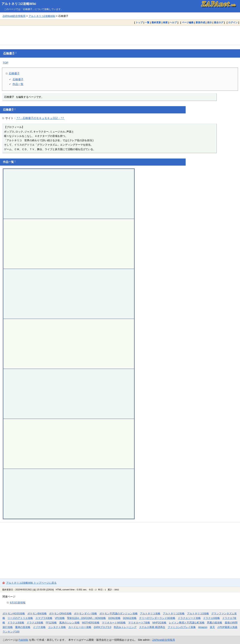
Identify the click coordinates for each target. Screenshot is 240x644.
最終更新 (156, 22)
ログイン (233, 22)
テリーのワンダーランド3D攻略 (157, 618)
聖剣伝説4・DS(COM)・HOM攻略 (86, 618)
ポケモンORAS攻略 (60, 613)
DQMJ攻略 (114, 618)
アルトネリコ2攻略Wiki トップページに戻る (31, 583)
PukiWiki (23, 640)
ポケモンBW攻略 (37, 613)
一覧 (147, 22)
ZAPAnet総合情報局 (14, 16)
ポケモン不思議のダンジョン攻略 (119, 613)
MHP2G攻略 (159, 623)
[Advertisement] (120, 35)
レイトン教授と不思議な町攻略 (187, 623)
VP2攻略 (60, 618)
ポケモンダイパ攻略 (85, 613)
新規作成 (200, 22)
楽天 (212, 627)
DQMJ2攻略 (130, 618)
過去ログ (219, 22)
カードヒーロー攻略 (80, 627)
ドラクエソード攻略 (189, 618)
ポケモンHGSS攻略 (14, 613)
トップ (139, 22)
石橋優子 (9, 53)
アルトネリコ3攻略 (198, 613)
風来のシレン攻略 (69, 623)
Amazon (203, 627)
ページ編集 (188, 22)
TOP (6, 63)
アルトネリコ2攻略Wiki (19, 4)
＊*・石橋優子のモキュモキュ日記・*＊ (40, 118)
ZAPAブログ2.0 (102, 627)
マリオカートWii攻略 (114, 623)
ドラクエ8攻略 (16, 623)
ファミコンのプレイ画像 (182, 627)
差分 (209, 22)
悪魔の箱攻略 (215, 623)
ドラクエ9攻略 (35, 623)
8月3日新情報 (18, 603)
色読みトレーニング (125, 627)
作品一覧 (18, 84)
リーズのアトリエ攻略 (20, 618)
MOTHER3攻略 (91, 623)
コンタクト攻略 (57, 627)
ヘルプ (173, 22)
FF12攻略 (51, 623)
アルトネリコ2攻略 (174, 613)
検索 (165, 22)
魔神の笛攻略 (23, 627)
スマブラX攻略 (44, 618)
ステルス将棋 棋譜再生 (152, 627)
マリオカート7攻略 (139, 623)
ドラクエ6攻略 (211, 618)
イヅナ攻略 (39, 627)
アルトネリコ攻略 (150, 613)
